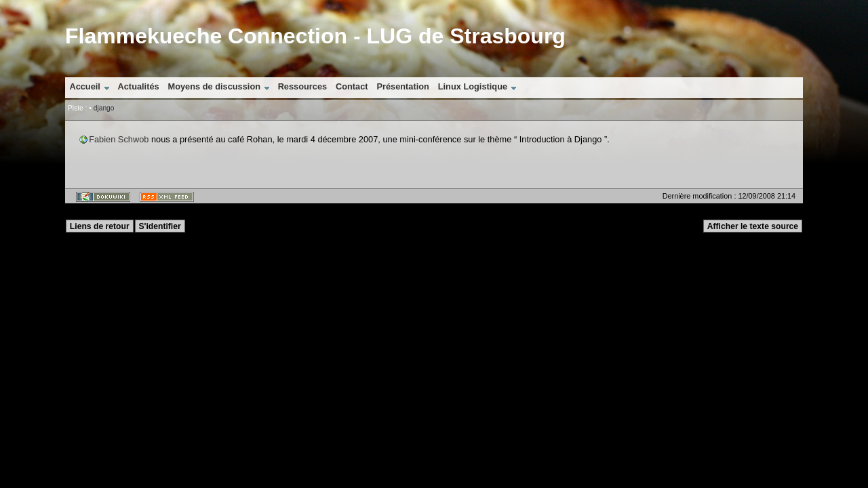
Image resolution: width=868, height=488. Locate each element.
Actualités (139, 86)
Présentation (403, 86)
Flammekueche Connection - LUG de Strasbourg (315, 36)
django (104, 108)
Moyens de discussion (214, 86)
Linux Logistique (473, 86)
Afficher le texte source (753, 226)
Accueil (85, 86)
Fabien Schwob (119, 139)
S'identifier (159, 226)
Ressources (303, 86)
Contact (352, 86)
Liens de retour (100, 226)
